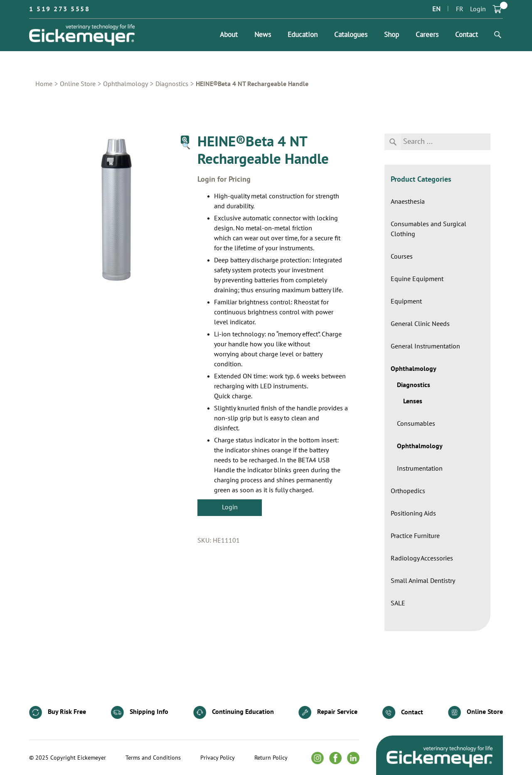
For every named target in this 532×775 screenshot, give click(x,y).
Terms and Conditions (153, 758)
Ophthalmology (126, 84)
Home (44, 84)
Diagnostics (172, 84)
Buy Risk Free (58, 712)
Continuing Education (234, 712)
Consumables (416, 424)
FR (460, 9)
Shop (392, 35)
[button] (185, 140)
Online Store (78, 84)
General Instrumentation (425, 346)
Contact (467, 35)
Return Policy (271, 758)
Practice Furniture (415, 536)
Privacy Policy (218, 758)
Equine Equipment (417, 279)
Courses (402, 257)
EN (436, 9)
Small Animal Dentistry (423, 581)
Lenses (413, 401)
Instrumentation (420, 469)
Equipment (406, 301)
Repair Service (328, 712)
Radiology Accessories (422, 558)
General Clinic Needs (420, 324)
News (263, 35)
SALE (398, 603)
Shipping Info (140, 712)
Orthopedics (408, 491)
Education (303, 35)
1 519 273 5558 (59, 9)
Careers (427, 35)
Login (478, 9)
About (229, 35)
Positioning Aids (413, 513)
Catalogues (351, 35)
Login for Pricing (224, 180)
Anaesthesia (408, 202)
